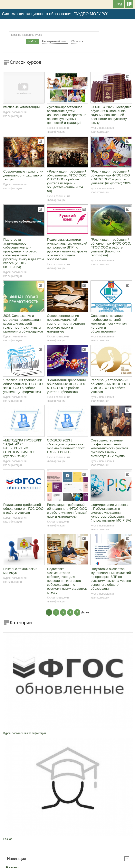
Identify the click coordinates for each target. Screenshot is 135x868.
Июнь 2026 (67, 740)
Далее (85, 612)
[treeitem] (67, 700)
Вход (119, 4)
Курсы (14, 709)
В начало (12, 700)
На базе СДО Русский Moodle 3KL (67, 864)
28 (91, 766)
